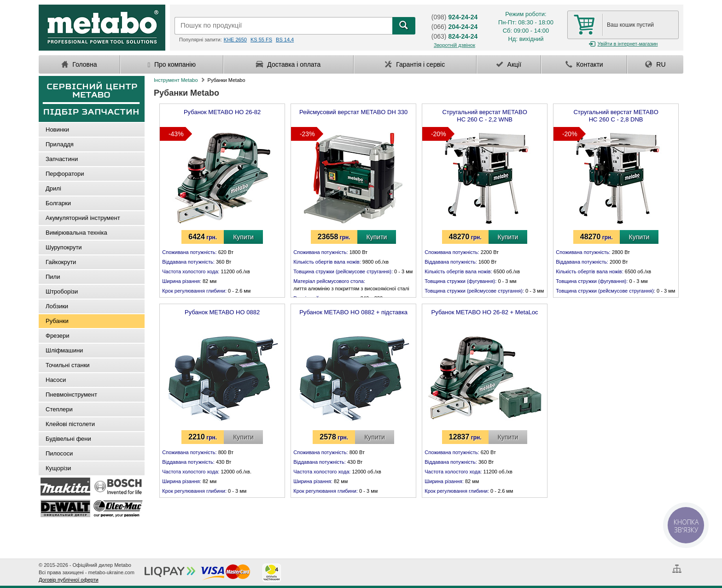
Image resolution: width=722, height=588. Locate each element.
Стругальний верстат (484, 114)
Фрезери (58, 336)
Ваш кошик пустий (630, 25)
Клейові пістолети (70, 424)
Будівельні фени (68, 439)
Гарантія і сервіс (415, 64)
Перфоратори (65, 174)
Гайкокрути (61, 262)
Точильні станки (68, 365)
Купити (243, 237)
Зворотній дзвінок (454, 45)
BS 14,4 (285, 40)
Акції (509, 64)
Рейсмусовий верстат (353, 112)
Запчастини (62, 159)
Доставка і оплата (288, 64)
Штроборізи (62, 291)
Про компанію (172, 65)
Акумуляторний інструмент (83, 218)
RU (655, 64)
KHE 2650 (235, 40)
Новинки (57, 130)
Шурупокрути (64, 247)
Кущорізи (58, 468)
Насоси (56, 380)
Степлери (59, 409)
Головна (79, 64)
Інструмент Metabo (176, 80)
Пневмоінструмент (71, 395)
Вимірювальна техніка (76, 233)
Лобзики (57, 306)
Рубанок (222, 112)
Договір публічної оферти (69, 580)
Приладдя (60, 144)
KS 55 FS (261, 40)
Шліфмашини (64, 350)
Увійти (623, 44)
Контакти (584, 64)
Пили (53, 277)
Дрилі (53, 188)
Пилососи (59, 453)
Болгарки (58, 203)
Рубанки (57, 321)
